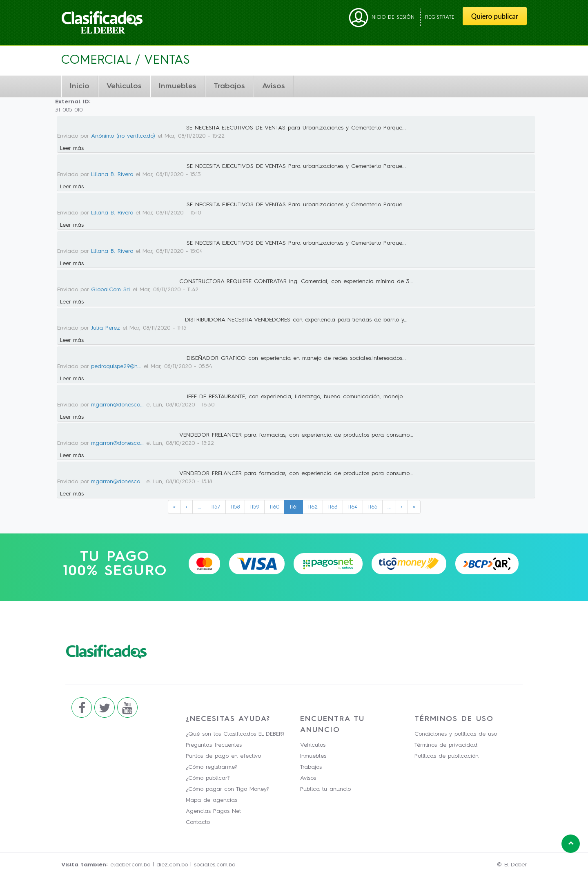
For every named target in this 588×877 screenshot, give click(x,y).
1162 (313, 507)
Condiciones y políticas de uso (456, 734)
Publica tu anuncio (325, 789)
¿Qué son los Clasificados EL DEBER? (235, 734)
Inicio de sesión (382, 17)
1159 (255, 507)
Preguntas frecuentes (214, 745)
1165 (373, 507)
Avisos (274, 86)
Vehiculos (124, 86)
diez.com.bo (172, 865)
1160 (274, 507)
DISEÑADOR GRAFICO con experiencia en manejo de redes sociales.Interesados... (296, 358)
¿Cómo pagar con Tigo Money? (227, 789)
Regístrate (440, 17)
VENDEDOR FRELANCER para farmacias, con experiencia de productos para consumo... (296, 435)
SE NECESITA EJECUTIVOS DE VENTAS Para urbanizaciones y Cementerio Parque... (296, 166)
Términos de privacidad (446, 745)
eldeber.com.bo (130, 865)
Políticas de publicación (447, 756)
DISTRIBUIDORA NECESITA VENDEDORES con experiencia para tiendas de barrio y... (296, 320)
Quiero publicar (495, 16)
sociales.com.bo (215, 865)
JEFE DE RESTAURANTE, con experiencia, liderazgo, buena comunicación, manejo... (296, 397)
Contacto (198, 822)
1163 (333, 507)
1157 (216, 507)
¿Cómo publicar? (208, 778)
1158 (235, 507)
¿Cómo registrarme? (211, 767)
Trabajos (229, 86)
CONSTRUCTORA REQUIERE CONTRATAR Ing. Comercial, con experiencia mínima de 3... (296, 281)
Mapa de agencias (212, 800)
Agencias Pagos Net (213, 811)
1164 (353, 507)
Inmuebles (178, 86)
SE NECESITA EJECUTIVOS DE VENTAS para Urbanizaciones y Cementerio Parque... (296, 128)
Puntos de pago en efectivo (223, 756)
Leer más (72, 148)
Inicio (80, 86)
